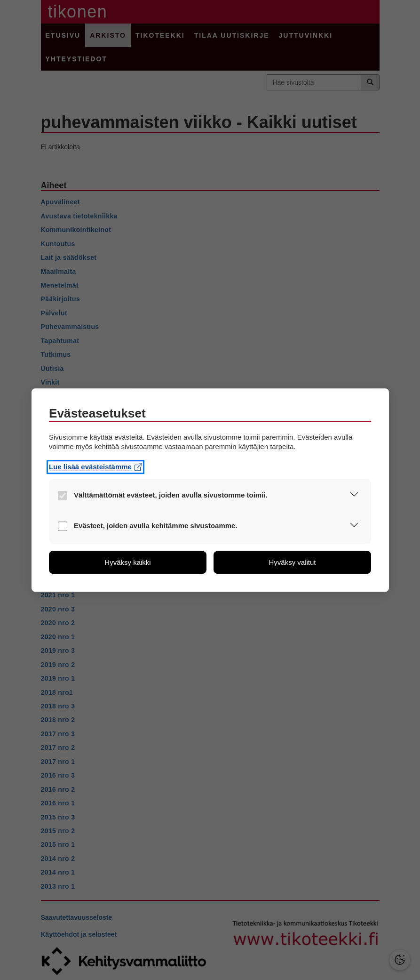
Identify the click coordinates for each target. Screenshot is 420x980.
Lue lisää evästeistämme (95, 467)
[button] (354, 496)
